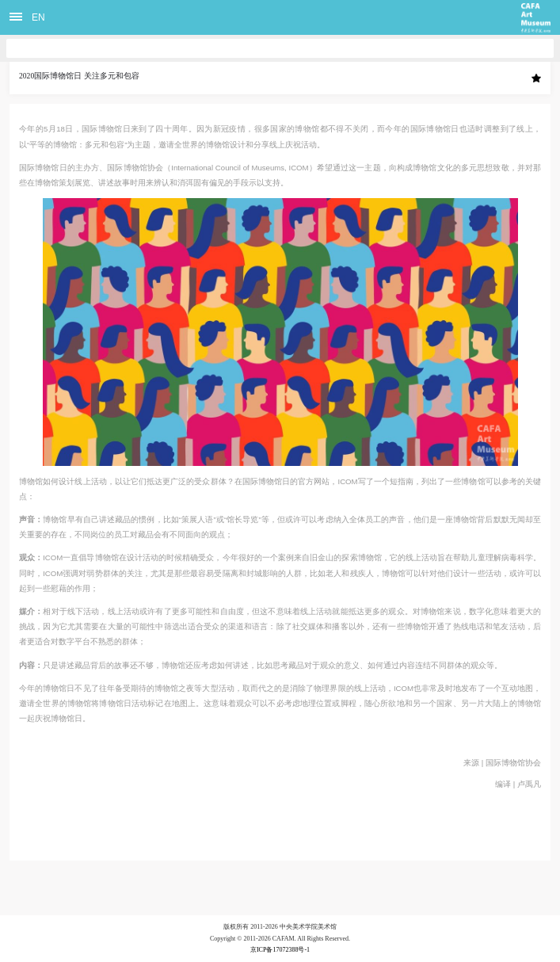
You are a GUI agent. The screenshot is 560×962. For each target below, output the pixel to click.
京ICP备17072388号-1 (280, 950)
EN (38, 17)
